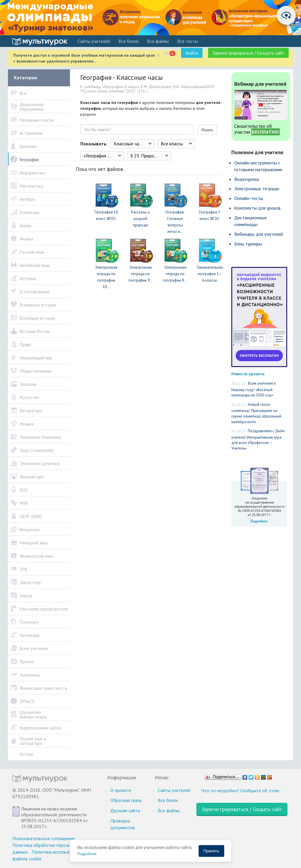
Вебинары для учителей (259, 234)
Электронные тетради (257, 189)
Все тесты (188, 41)
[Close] (158, 55)
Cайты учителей (94, 41)
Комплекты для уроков (257, 208)
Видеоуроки (247, 179)
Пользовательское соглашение (44, 838)
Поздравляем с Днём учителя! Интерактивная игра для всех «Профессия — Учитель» (258, 440)
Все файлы (158, 41)
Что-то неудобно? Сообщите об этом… (242, 790)
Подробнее (87, 854)
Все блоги (128, 41)
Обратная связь (126, 800)
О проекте (121, 790)
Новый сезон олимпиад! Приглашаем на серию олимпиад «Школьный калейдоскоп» (256, 413)
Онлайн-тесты (249, 198)
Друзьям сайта (125, 810)
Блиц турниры (248, 244)
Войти (192, 53)
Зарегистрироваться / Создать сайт (248, 53)
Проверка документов (123, 824)
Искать (207, 130)
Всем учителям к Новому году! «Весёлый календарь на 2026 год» (254, 389)
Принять (211, 851)
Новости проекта (248, 374)
